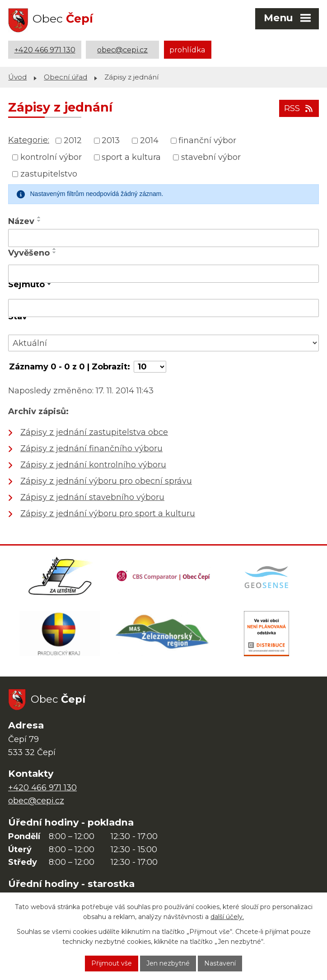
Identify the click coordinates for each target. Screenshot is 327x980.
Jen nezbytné (168, 963)
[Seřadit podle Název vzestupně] (39, 217)
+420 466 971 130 (45, 50)
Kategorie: (29, 140)
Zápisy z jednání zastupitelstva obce (94, 432)
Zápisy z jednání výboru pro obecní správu (106, 481)
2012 (73, 140)
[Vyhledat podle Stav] (163, 343)
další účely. (227, 917)
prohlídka (187, 50)
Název (21, 221)
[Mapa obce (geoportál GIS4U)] (268, 576)
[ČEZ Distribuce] (267, 634)
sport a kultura (131, 157)
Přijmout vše (112, 963)
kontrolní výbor (51, 157)
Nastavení (220, 963)
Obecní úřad (65, 77)
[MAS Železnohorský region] (163, 634)
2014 (149, 140)
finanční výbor (207, 140)
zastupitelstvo (49, 174)
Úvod (17, 77)
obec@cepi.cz (122, 50)
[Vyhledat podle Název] (163, 238)
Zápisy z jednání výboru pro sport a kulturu (108, 513)
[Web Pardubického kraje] (59, 634)
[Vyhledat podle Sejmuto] (163, 308)
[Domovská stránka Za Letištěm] (60, 576)
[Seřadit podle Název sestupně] (39, 221)
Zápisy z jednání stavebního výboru (92, 497)
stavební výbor (211, 157)
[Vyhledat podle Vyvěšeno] (163, 274)
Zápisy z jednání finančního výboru (91, 448)
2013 (111, 140)
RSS (299, 108)
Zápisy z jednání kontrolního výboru (93, 465)
